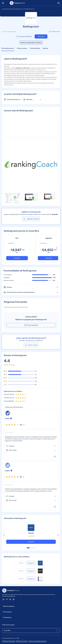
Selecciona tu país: (8, 625)
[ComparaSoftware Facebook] (10, 599)
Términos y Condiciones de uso (37, 641)
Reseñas (45, 48)
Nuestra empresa (31, 606)
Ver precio (41, 36)
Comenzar (17, 258)
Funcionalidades (35, 48)
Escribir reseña (54, 32)
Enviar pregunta (31, 325)
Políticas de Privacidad (9, 641)
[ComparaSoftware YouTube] (7, 599)
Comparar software (24, 36)
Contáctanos (12, 618)
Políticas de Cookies (22, 641)
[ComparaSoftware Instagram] (14, 599)
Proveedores (31, 612)
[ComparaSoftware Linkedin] (3, 599)
